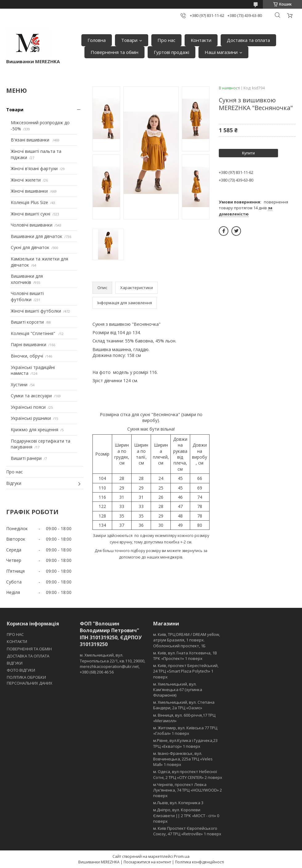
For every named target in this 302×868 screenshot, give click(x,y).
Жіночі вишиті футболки (36, 311)
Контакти (201, 40)
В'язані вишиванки (31, 140)
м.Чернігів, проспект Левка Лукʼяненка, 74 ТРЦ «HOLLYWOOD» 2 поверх (188, 790)
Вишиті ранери (26, 458)
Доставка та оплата (248, 40)
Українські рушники (31, 418)
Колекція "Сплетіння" (34, 333)
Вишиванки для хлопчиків (27, 279)
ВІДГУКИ (15, 663)
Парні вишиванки (29, 344)
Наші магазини (221, 52)
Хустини (19, 385)
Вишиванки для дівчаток (37, 236)
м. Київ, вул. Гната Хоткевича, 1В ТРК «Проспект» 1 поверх (185, 656)
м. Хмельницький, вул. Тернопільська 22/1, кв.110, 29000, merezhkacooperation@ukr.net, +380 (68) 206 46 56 (112, 663)
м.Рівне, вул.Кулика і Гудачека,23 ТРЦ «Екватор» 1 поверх (185, 743)
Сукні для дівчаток (30, 247)
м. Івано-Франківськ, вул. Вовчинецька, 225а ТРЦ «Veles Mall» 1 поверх (183, 759)
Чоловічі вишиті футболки (27, 296)
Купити (248, 153)
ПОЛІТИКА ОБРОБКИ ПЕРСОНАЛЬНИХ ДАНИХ (30, 680)
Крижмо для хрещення (35, 430)
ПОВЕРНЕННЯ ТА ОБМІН (29, 649)
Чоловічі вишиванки (32, 225)
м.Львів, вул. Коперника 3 (178, 803)
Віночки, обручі (27, 356)
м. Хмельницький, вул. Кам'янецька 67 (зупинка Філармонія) (178, 690)
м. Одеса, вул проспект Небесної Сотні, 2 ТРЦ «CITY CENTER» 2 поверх (188, 774)
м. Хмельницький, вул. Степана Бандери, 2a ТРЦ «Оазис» (184, 705)
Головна (97, 40)
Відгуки (14, 483)
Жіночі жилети (26, 180)
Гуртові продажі (171, 52)
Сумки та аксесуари (31, 396)
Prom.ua (182, 856)
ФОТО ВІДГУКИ (21, 670)
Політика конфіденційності (200, 862)
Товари (129, 40)
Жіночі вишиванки (29, 191)
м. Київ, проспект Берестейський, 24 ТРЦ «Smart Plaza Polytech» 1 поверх (186, 671)
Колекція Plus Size (29, 202)
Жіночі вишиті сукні (31, 214)
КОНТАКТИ (17, 641)
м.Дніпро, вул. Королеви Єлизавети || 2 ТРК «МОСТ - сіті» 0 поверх (186, 815)
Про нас (166, 40)
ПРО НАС (15, 634)
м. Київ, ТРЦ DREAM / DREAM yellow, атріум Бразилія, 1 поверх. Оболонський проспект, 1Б (187, 640)
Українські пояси (28, 407)
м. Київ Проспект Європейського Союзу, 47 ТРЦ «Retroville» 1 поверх (187, 831)
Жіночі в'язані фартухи (34, 168)
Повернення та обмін (114, 52)
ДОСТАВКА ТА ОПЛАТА (28, 656)
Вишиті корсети (27, 322)
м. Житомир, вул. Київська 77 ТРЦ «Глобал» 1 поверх (185, 731)
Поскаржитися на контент (147, 862)
